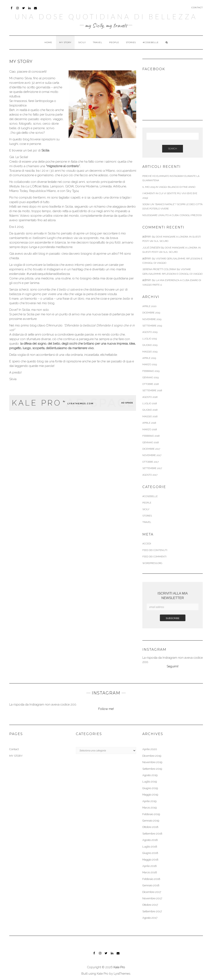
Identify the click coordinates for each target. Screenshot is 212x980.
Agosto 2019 (150, 332)
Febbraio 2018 (151, 436)
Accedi (147, 544)
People (114, 42)
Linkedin (30, 10)
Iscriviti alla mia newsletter (173, 596)
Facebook (12, 10)
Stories (131, 42)
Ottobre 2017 (151, 462)
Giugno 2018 (150, 410)
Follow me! (106, 709)
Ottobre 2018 (151, 384)
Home (48, 42)
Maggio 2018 (150, 416)
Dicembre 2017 (151, 449)
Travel (98, 42)
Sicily (82, 42)
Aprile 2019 (149, 358)
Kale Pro (119, 967)
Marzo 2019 (150, 364)
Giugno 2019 (150, 345)
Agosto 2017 (150, 475)
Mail (36, 10)
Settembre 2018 (152, 390)
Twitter (24, 10)
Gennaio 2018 (151, 442)
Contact (197, 8)
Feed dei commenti (154, 557)
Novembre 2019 (152, 319)
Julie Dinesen (151, 248)
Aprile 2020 (149, 306)
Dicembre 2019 (151, 313)
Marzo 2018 (150, 429)
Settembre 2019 (152, 326)
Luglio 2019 (150, 339)
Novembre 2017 (152, 455)
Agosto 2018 (150, 397)
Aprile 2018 (149, 423)
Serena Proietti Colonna (159, 269)
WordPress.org (152, 563)
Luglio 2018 (150, 403)
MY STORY (65, 42)
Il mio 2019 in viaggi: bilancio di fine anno (169, 187)
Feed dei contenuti (155, 550)
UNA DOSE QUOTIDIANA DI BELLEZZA (106, 17)
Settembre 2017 (152, 468)
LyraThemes (122, 974)
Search (173, 149)
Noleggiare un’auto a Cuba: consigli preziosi (172, 215)
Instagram (18, 10)
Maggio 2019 (150, 352)
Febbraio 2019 (151, 371)
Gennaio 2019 (151, 377)
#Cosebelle (151, 42)
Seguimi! (173, 666)
